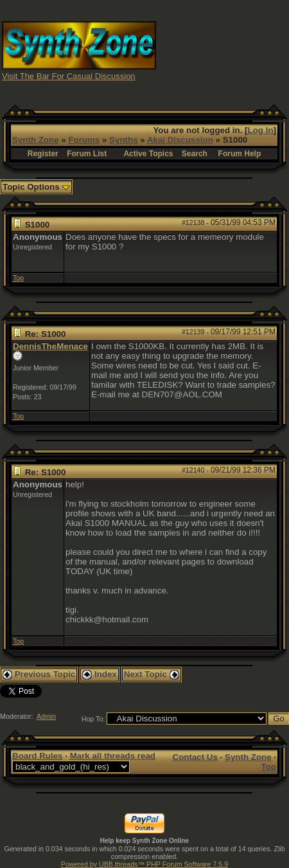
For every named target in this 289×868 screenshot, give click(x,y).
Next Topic (152, 674)
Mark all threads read (113, 756)
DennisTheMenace (50, 346)
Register (43, 154)
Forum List (87, 154)
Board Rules (38, 756)
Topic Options (36, 187)
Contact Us (195, 757)
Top (18, 278)
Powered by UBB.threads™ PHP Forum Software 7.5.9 (144, 864)
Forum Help (240, 154)
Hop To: (93, 719)
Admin (46, 716)
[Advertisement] (223, 50)
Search (195, 154)
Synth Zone (36, 140)
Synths (123, 140)
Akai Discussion (180, 140)
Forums (84, 140)
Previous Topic (39, 674)
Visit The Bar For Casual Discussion (69, 76)
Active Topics (148, 154)
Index (100, 674)
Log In (261, 130)
